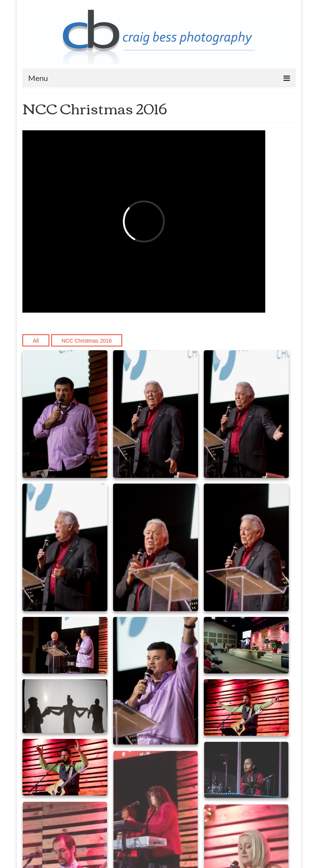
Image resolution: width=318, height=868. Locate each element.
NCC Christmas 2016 (87, 341)
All (36, 341)
